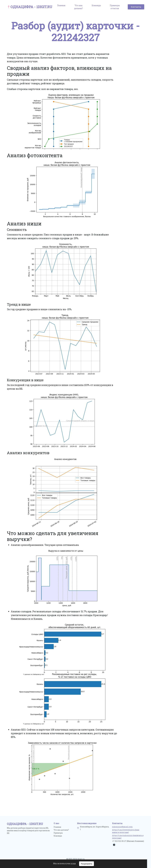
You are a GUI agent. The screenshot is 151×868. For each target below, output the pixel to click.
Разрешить (87, 864)
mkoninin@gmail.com (122, 827)
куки (73, 863)
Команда (96, 5)
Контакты (136, 7)
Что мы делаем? (79, 7)
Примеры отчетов (115, 7)
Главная (61, 5)
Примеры (58, 833)
